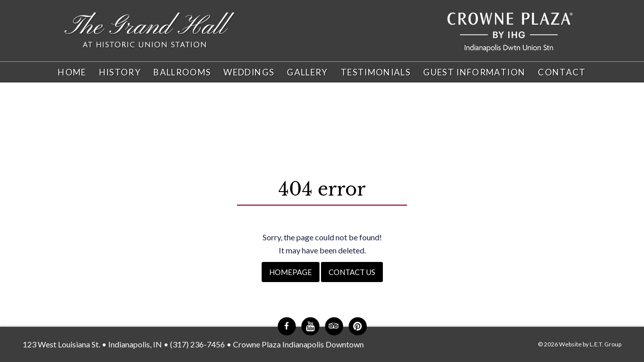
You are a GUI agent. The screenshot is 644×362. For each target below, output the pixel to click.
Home (72, 72)
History (120, 72)
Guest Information (474, 72)
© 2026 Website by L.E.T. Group (580, 344)
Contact (562, 72)
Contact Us (352, 272)
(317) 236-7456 (197, 344)
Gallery (307, 72)
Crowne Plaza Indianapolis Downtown (298, 344)
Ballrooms (182, 72)
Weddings (249, 72)
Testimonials (376, 72)
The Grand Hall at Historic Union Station (150, 30)
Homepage (291, 272)
